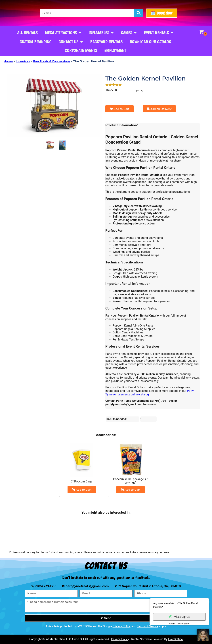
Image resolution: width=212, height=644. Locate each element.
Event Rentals (159, 33)
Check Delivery (159, 109)
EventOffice (175, 639)
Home (8, 61)
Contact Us (71, 42)
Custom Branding (36, 42)
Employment (115, 50)
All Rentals (27, 33)
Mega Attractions (63, 33)
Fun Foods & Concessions (52, 61)
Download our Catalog (150, 42)
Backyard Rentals (106, 42)
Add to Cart (119, 109)
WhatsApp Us (179, 617)
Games (129, 33)
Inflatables (101, 33)
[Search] (138, 13)
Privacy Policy (122, 626)
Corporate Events (81, 50)
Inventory (23, 61)
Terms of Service (148, 626)
